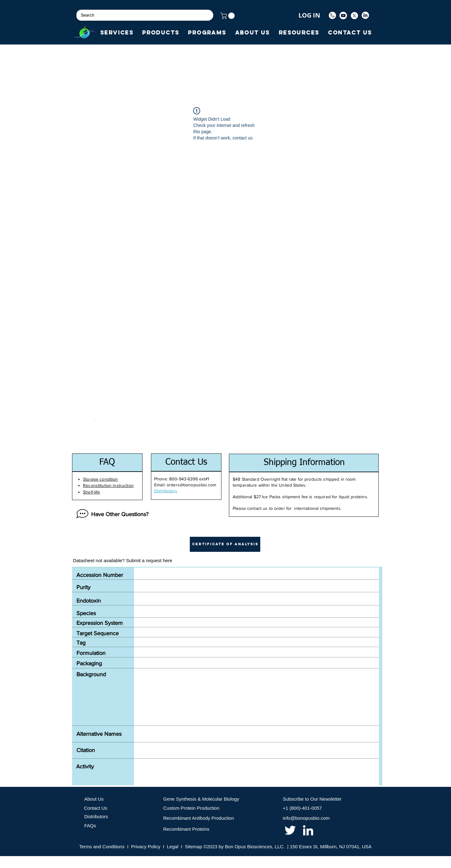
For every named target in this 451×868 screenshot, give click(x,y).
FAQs (90, 826)
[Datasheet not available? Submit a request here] (123, 561)
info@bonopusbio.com (306, 818)
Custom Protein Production (191, 808)
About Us (94, 799)
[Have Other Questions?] (111, 514)
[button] (228, 16)
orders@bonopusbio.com (191, 485)
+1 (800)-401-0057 (302, 808)
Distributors (96, 816)
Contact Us (96, 808)
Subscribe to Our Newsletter (312, 799)
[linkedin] (308, 830)
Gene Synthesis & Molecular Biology (201, 799)
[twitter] (290, 830)
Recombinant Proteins (186, 829)
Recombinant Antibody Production (199, 818)
